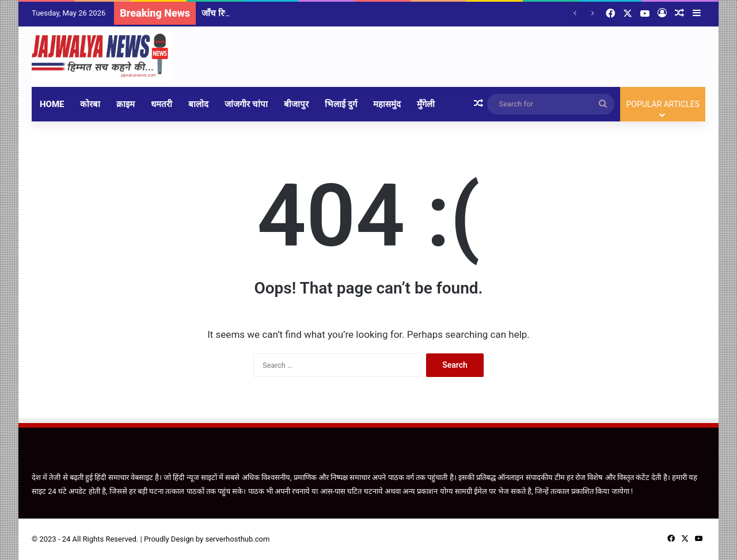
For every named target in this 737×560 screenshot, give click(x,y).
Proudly (157, 539)
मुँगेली (426, 104)
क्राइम (126, 104)
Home (52, 104)
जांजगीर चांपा (246, 104)
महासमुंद (387, 104)
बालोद (198, 104)
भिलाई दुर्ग (341, 104)
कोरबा (90, 104)
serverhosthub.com (237, 539)
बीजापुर (296, 104)
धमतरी (162, 104)
